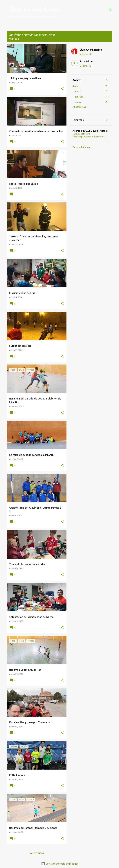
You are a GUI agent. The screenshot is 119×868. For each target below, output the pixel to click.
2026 (75, 86)
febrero (79, 97)
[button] (62, 89)
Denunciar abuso (82, 147)
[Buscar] (110, 10)
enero (78, 102)
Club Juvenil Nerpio (35, 9)
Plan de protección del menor (89, 137)
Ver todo (14, 39)
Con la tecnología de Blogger (60, 864)
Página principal (82, 134)
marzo (79, 91)
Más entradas (37, 853)
